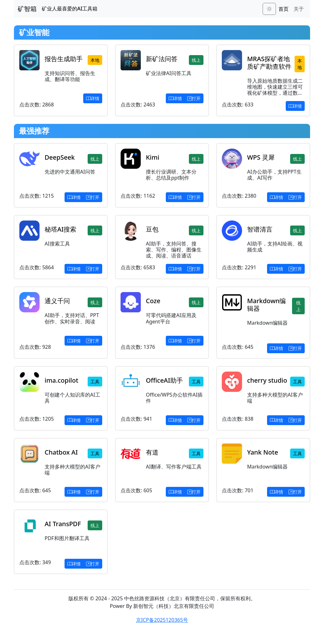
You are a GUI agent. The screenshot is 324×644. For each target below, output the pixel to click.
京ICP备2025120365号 (162, 620)
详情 (93, 98)
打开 (194, 98)
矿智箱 (27, 9)
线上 (196, 60)
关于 (299, 9)
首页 (283, 9)
